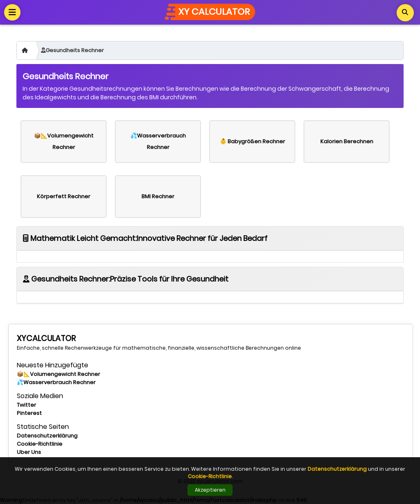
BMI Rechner (158, 196)
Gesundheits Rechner (72, 50)
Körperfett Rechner (64, 196)
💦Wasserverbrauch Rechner (158, 141)
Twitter (26, 405)
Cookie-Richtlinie (40, 444)
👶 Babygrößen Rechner (252, 141)
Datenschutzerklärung (47, 436)
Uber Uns (29, 452)
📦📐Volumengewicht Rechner (64, 141)
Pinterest (29, 413)
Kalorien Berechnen (347, 141)
